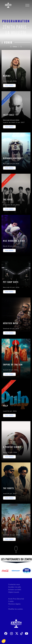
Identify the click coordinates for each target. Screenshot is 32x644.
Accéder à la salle (14, 587)
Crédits (11, 601)
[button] (4, 641)
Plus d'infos (9, 86)
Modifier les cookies (15, 609)
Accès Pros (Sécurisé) (16, 599)
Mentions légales (14, 604)
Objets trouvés (14, 592)
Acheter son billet (15, 589)
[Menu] (27, 5)
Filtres (14, 47)
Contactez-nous (14, 584)
